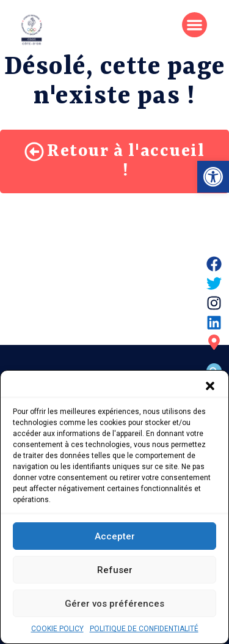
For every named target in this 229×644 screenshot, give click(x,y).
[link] (213, 177)
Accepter (115, 538)
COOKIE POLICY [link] (57, 631)
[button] (210, 388)
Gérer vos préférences (114, 605)
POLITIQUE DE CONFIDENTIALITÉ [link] (144, 631)
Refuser (115, 572)
